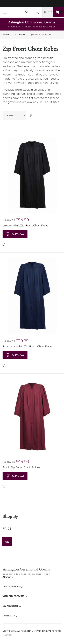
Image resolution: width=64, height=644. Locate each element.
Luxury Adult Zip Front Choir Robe (26, 226)
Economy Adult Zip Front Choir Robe (27, 347)
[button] (4, 245)
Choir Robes (19, 34)
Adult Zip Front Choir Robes (21, 467)
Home (6, 34)
